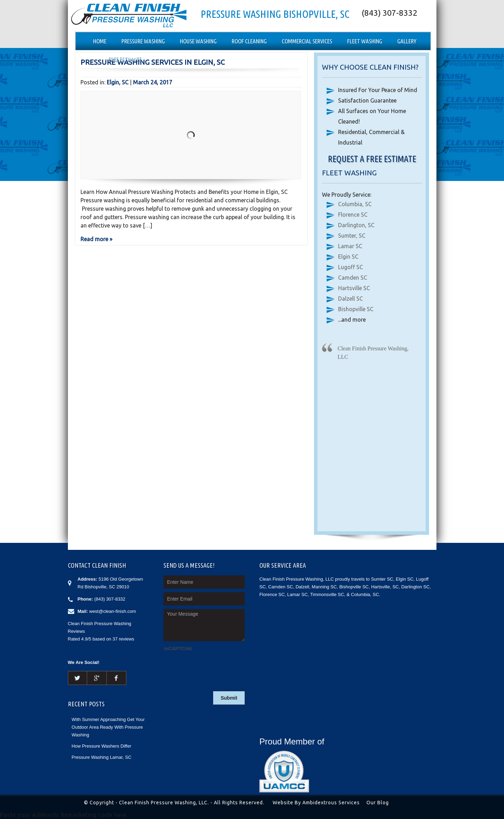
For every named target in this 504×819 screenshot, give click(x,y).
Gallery (407, 41)
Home (100, 41)
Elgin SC (348, 257)
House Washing (198, 41)
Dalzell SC (351, 299)
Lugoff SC (351, 267)
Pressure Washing (143, 41)
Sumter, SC (352, 236)
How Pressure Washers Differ (102, 746)
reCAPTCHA (178, 649)
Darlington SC (415, 587)
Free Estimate (125, 59)
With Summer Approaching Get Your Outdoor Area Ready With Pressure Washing (108, 727)
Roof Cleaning (249, 41)
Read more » (96, 239)
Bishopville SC (356, 309)
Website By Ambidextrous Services (316, 803)
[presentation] (217, 667)
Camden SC (353, 278)
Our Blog (378, 803)
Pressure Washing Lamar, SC (102, 757)
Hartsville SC (354, 288)
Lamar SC (350, 246)
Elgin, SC (118, 82)
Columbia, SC (355, 204)
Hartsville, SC (385, 587)
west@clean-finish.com (113, 611)
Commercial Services (307, 41)
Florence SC (353, 215)
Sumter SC (382, 579)
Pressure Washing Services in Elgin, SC (153, 62)
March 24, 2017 (153, 82)
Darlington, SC (356, 225)
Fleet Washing (365, 41)
